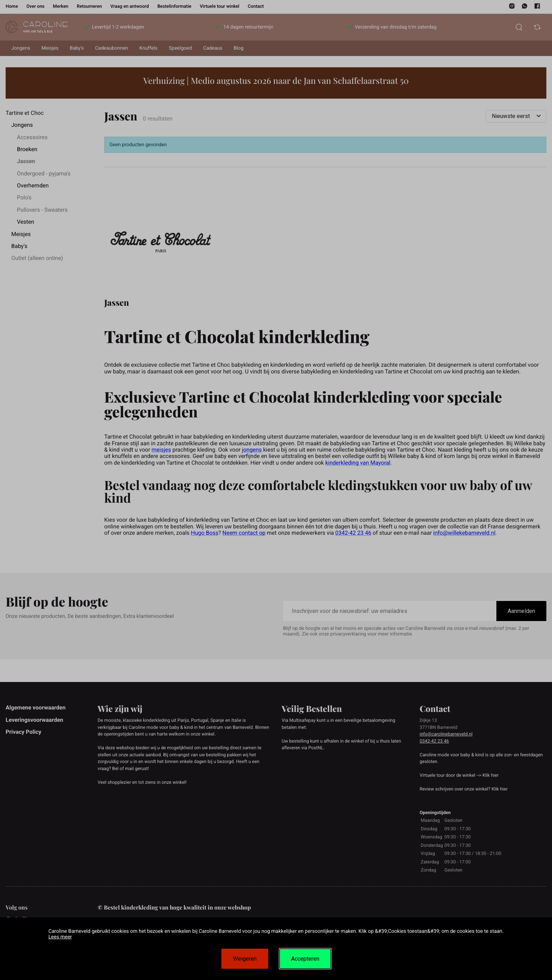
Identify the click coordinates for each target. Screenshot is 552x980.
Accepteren (305, 959)
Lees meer (60, 937)
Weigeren (245, 959)
